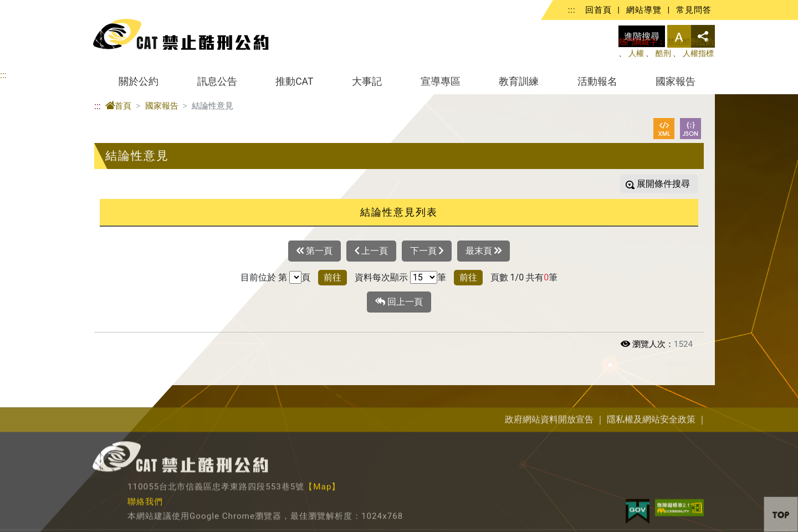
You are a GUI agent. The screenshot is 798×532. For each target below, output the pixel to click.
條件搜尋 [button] (671, 184)
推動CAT (294, 81)
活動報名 (597, 81)
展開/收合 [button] (705, 373)
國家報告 (676, 81)
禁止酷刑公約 (690, 42)
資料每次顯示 (381, 277)
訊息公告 (217, 81)
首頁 (118, 106)
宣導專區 (441, 81)
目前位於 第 (264, 277)
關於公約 (139, 81)
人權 (636, 53)
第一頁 (314, 251)
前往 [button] (332, 277)
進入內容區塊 (27, 6)
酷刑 (663, 53)
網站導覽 (644, 10)
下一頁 (427, 251)
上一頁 (371, 251)
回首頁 (598, 10)
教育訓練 (519, 81)
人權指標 (698, 53)
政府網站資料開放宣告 (549, 469)
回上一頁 (399, 302)
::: (572, 10)
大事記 (367, 81)
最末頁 (484, 251)
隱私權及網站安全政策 (651, 469)
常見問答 (694, 10)
